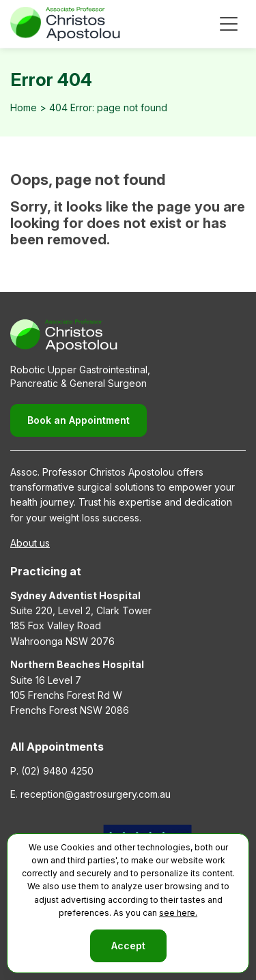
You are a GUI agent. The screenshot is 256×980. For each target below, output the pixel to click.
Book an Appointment (79, 420)
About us (30, 543)
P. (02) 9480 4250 (52, 771)
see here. (178, 913)
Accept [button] (128, 946)
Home (24, 107)
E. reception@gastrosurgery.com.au (90, 794)
